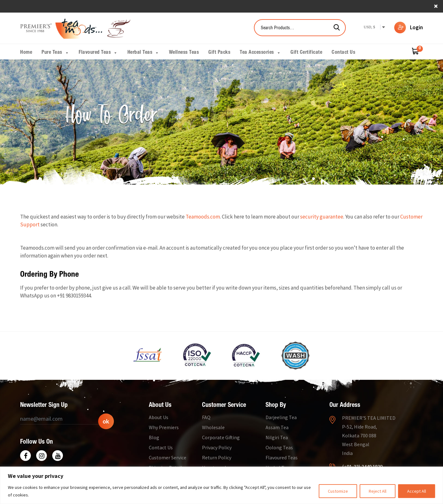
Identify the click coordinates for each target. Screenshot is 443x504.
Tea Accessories (260, 53)
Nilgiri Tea (277, 437)
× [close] (436, 6)
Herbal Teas (143, 53)
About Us (159, 417)
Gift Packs (219, 53)
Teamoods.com (203, 217)
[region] (221, 485)
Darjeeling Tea (281, 417)
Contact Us (343, 53)
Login (416, 27)
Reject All (378, 491)
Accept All (417, 491)
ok (106, 421)
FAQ (206, 417)
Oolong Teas (279, 447)
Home (26, 53)
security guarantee (322, 217)
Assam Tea (277, 427)
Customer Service (168, 457)
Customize (338, 491)
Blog (154, 437)
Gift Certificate (306, 53)
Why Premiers (164, 427)
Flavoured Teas (98, 53)
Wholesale (213, 427)
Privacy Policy (217, 447)
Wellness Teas (184, 53)
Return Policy (217, 457)
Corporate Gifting (221, 437)
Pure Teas (55, 53)
